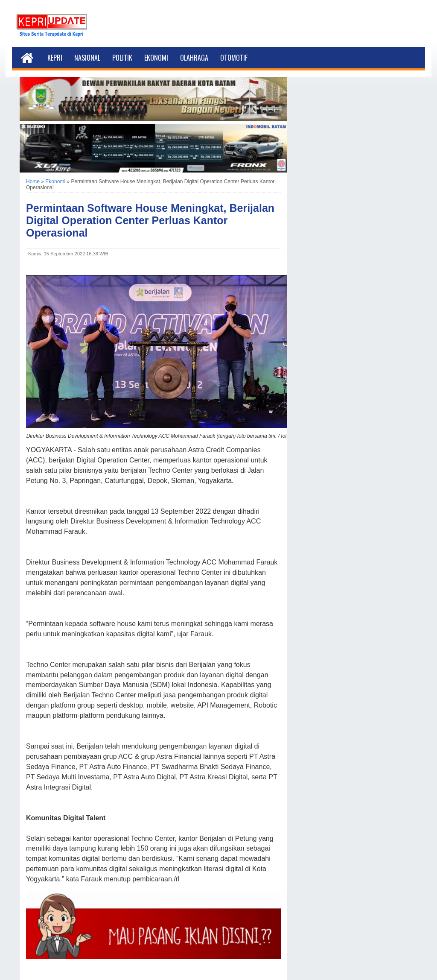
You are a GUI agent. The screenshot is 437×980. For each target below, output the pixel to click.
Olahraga (194, 58)
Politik (122, 58)
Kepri (55, 58)
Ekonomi (156, 58)
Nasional (87, 58)
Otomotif (234, 58)
